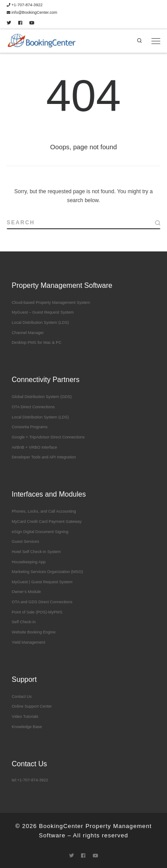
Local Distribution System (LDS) (40, 323)
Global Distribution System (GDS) (42, 397)
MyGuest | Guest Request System (42, 582)
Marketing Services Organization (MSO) (47, 572)
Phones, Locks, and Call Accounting (44, 511)
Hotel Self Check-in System (36, 552)
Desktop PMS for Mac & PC (37, 342)
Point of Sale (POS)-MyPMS (37, 612)
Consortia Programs (29, 427)
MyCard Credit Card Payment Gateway (47, 522)
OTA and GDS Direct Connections (42, 602)
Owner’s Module (26, 592)
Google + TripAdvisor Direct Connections (48, 437)
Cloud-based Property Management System (51, 303)
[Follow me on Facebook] (20, 23)
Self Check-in (24, 622)
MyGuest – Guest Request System (43, 312)
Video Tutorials (25, 717)
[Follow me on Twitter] (9, 23)
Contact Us (22, 697)
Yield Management (28, 642)
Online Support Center (32, 706)
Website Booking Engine (33, 632)
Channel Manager (28, 333)
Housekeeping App (29, 562)
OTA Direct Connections (33, 407)
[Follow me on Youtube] (32, 23)
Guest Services (25, 542)
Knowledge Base (27, 727)
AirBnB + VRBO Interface (34, 447)
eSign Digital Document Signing (40, 532)
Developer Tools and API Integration (44, 457)
